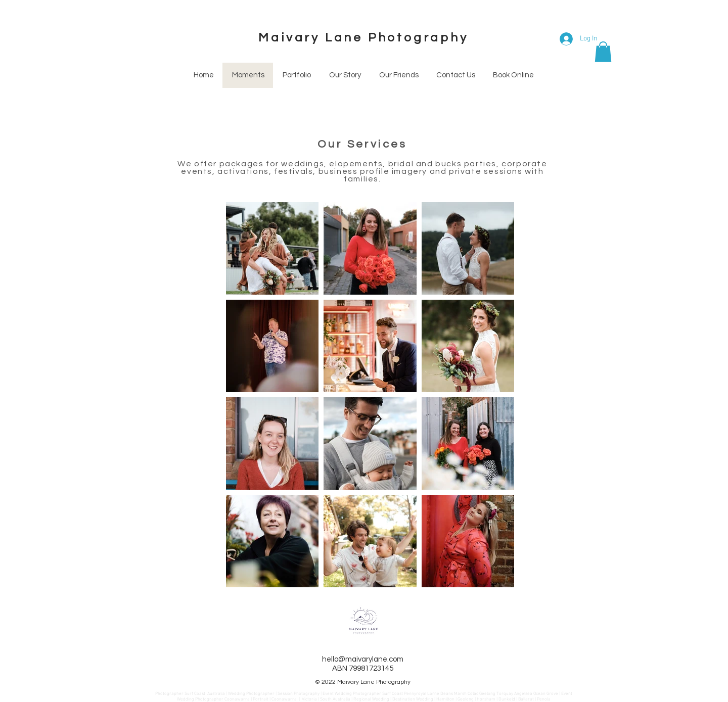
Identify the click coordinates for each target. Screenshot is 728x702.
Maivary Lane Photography (363, 38)
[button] (603, 52)
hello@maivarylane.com (363, 659)
